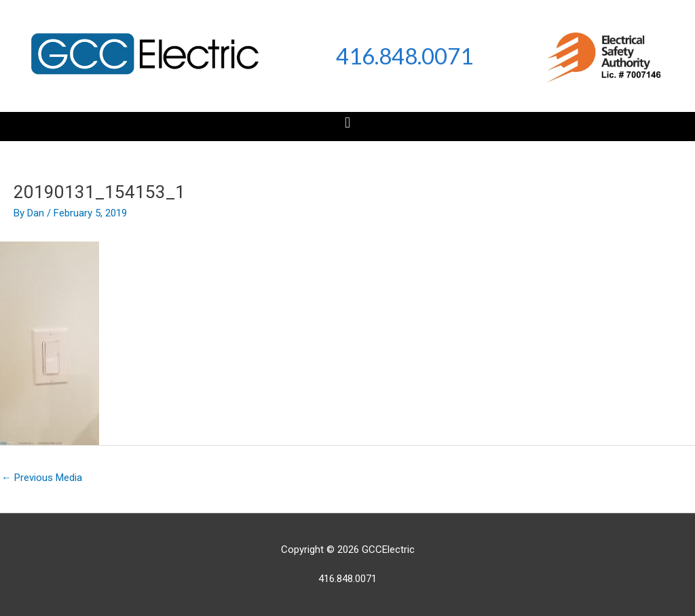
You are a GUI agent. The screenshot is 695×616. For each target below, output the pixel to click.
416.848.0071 (405, 56)
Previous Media (42, 478)
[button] (347, 123)
